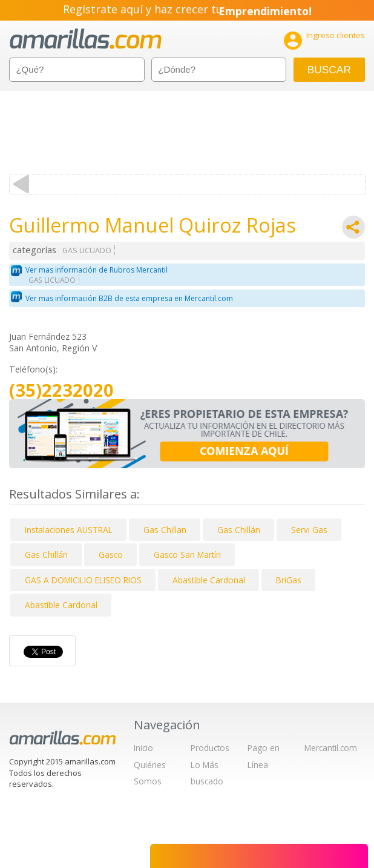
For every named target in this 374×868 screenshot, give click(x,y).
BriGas (289, 580)
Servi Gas (309, 530)
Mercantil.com (331, 748)
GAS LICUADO (87, 250)
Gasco (111, 555)
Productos (210, 748)
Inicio (143, 748)
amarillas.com (86, 39)
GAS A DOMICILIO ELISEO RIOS (83, 580)
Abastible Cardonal (209, 580)
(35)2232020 (61, 390)
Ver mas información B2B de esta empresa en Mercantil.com (129, 298)
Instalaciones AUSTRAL (69, 530)
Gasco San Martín (187, 555)
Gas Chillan (165, 530)
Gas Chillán (239, 530)
